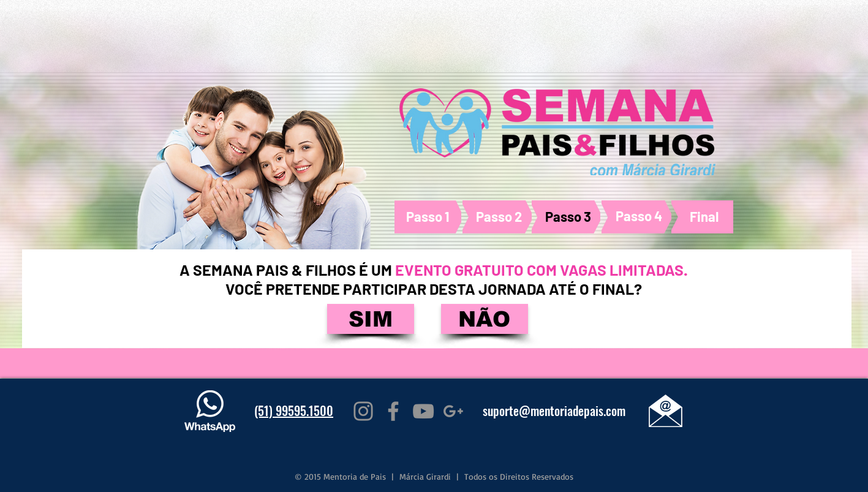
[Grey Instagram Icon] (363, 411)
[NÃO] (485, 319)
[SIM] (371, 319)
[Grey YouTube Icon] (423, 411)
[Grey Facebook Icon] (393, 411)
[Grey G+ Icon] (453, 411)
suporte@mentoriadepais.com (554, 411)
